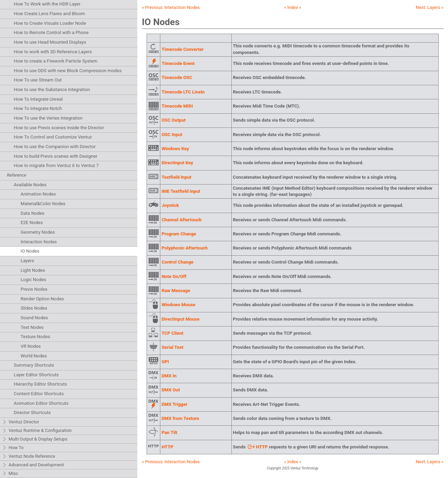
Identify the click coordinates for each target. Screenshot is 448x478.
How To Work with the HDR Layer (47, 4)
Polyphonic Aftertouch (185, 248)
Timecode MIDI (177, 106)
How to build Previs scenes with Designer (56, 156)
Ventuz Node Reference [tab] (29, 457)
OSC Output (174, 120)
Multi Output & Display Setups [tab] (35, 439)
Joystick (170, 205)
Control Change (178, 262)
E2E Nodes (32, 223)
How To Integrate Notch (38, 108)
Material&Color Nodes (43, 204)
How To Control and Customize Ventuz (53, 137)
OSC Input (172, 135)
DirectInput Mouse (181, 319)
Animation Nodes (38, 194)
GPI (165, 362)
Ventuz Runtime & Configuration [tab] (37, 431)
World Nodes (34, 356)
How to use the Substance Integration (52, 90)
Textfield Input (177, 177)
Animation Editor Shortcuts (41, 403)
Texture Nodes (35, 337)
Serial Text (173, 347)
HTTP (168, 447)
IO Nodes (30, 251)
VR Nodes (31, 346)
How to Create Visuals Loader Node (50, 23)
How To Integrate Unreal (38, 99)
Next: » (430, 7)
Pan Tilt (170, 432)
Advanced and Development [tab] (33, 465)
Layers (27, 261)
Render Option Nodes (42, 299)
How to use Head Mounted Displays (50, 42)
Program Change (179, 234)
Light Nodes (33, 270)
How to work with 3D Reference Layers (53, 52)
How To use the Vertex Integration (48, 118)
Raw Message (176, 291)
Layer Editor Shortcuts (36, 375)
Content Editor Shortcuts (39, 394)
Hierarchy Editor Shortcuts (40, 384)
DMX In (169, 376)
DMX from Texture (180, 418)
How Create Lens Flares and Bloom (49, 14)
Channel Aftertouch (182, 220)
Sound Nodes (34, 318)
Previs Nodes (34, 289)
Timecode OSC (177, 77)
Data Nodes (33, 213)
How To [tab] (13, 448)
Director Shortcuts (32, 413)
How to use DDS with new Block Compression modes (68, 71)
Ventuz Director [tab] (21, 422)
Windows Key (175, 149)
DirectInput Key (177, 163)
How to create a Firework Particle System (56, 61)
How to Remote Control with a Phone (51, 32)
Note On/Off (174, 276)
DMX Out (171, 390)
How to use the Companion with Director (55, 147)
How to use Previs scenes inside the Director (59, 128)
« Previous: (171, 7)
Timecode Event (178, 63)
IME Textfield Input (181, 191)
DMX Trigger (175, 404)
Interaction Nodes (39, 242)
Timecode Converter (183, 49)
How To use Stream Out (38, 80)
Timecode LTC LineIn (183, 92)
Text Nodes (32, 327)
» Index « (292, 7)
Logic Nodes (33, 280)
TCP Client (173, 333)
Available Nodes (30, 185)
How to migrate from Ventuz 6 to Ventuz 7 (56, 165)
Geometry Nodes (38, 232)
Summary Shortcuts (34, 365)
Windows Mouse (179, 305)
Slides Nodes (34, 308)
